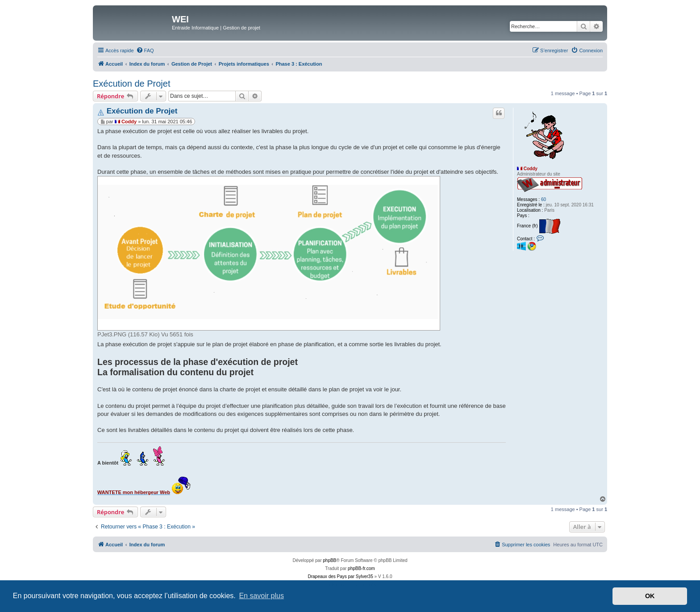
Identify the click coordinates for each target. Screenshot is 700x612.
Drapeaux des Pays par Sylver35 (341, 576)
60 (544, 199)
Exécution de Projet (131, 84)
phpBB (329, 560)
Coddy (531, 169)
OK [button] (650, 596)
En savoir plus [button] (261, 596)
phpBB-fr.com (361, 568)
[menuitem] (145, 50)
